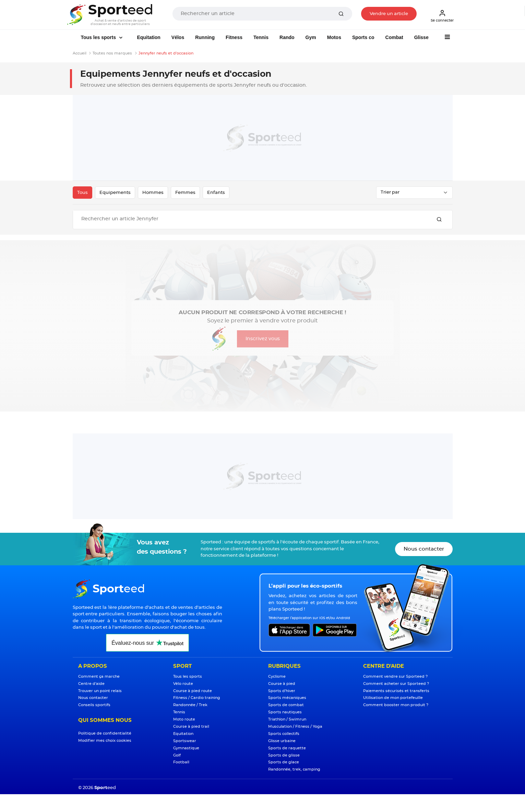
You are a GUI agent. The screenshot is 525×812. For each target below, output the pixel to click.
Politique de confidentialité (105, 733)
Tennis (261, 37)
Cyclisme (277, 676)
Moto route (184, 719)
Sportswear (185, 741)
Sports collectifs (284, 734)
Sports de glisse (284, 755)
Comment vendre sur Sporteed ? (395, 676)
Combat (394, 37)
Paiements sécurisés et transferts (396, 691)
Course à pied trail (191, 727)
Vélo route (183, 684)
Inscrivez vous (263, 339)
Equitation (148, 37)
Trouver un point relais (100, 691)
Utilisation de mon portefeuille (393, 698)
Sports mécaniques (287, 698)
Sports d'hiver (282, 691)
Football (181, 762)
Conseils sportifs (94, 705)
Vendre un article (389, 14)
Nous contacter (424, 549)
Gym (311, 37)
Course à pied (282, 684)
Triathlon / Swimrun (287, 719)
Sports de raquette (287, 748)
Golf (177, 755)
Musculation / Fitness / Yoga (295, 727)
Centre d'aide (91, 684)
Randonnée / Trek (190, 705)
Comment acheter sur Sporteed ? (396, 684)
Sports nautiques (285, 712)
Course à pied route (193, 691)
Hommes (153, 193)
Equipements (115, 193)
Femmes (185, 193)
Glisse (421, 37)
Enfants (216, 193)
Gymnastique (186, 748)
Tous (82, 193)
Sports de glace (284, 762)
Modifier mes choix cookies (105, 741)
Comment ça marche (99, 676)
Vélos (178, 37)
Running (205, 37)
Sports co (363, 37)
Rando (287, 37)
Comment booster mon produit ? (396, 705)
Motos (334, 37)
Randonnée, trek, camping (294, 769)
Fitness (234, 37)
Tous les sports (99, 37)
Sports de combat (286, 705)
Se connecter (442, 16)
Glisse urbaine (282, 741)
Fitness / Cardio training (197, 698)
